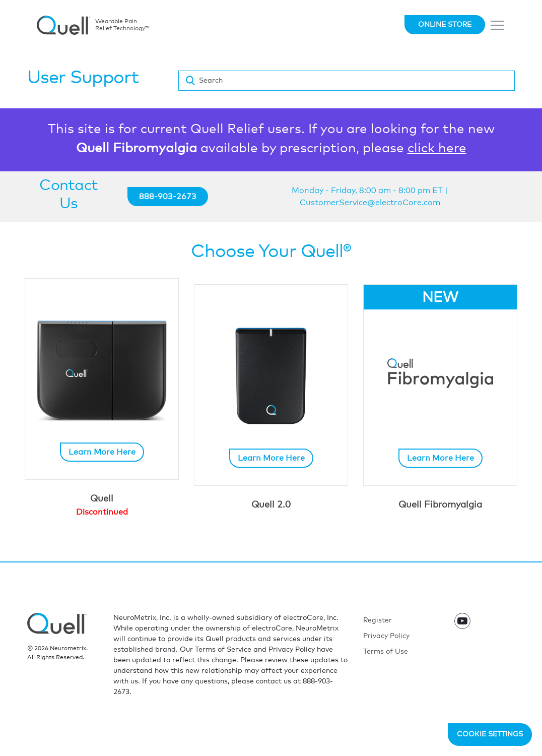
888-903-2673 (168, 197)
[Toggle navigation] (498, 25)
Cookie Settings (490, 734)
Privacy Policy (386, 636)
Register (378, 620)
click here (437, 148)
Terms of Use (386, 652)
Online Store (445, 25)
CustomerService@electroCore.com (370, 203)
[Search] (347, 81)
